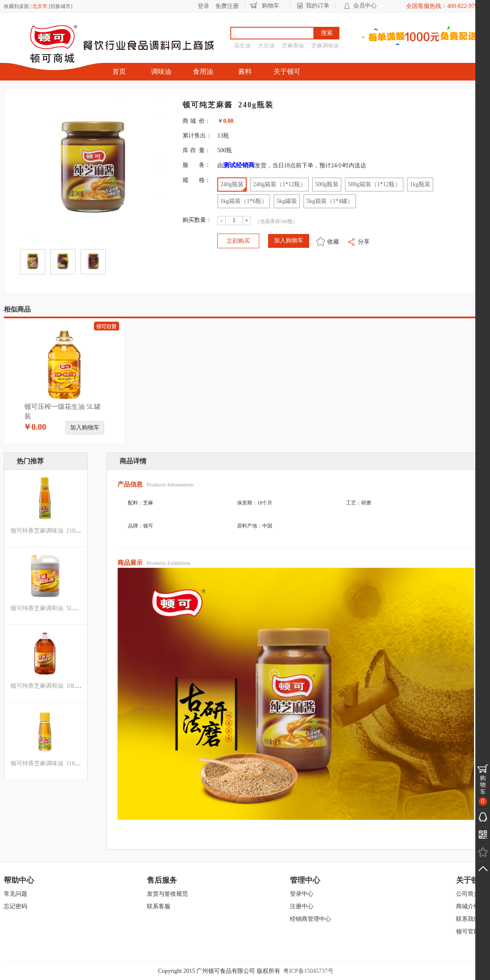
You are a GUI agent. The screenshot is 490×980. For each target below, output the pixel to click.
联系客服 (159, 906)
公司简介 (468, 894)
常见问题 (16, 894)
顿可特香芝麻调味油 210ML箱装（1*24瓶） (68, 531)
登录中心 (302, 894)
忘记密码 (16, 906)
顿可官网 (468, 932)
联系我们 (468, 919)
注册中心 (302, 906)
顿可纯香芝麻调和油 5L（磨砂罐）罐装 (62, 608)
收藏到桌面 (16, 6)
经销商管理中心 (310, 919)
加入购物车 (85, 428)
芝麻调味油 (325, 45)
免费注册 (227, 6)
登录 (203, 6)
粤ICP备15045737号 (308, 971)
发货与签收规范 (167, 894)
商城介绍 (468, 906)
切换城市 (60, 6)
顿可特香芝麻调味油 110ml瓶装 (52, 763)
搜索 (327, 33)
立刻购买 (238, 241)
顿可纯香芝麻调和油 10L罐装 (49, 686)
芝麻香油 (293, 45)
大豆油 (266, 45)
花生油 (242, 45)
